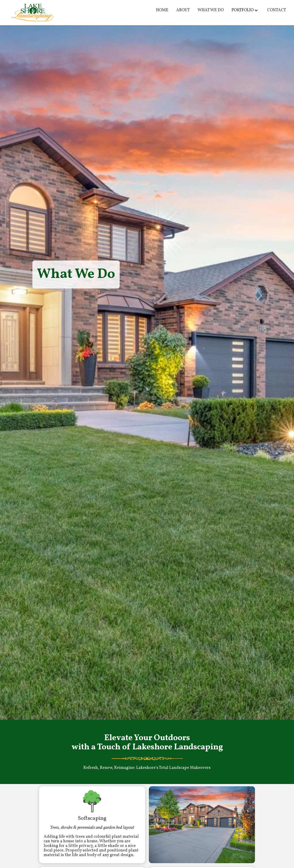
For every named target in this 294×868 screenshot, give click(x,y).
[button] (245, 10)
